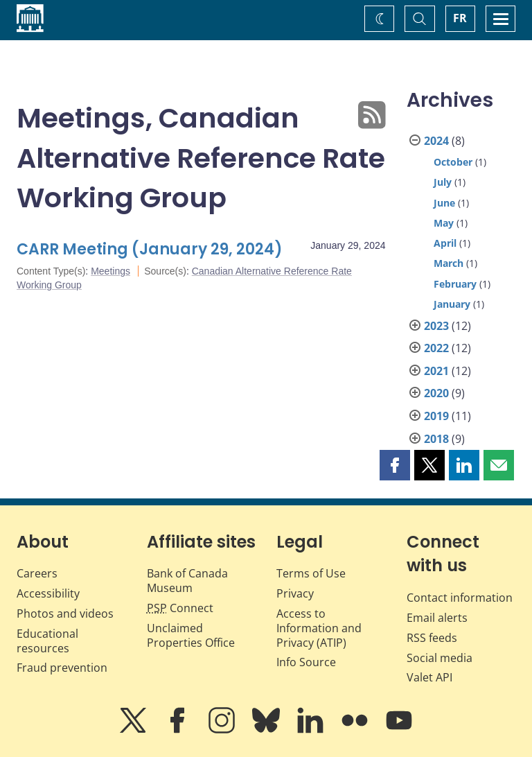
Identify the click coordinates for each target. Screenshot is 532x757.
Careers (37, 573)
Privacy (295, 593)
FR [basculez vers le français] (460, 18)
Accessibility (48, 593)
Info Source (306, 662)
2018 (436, 439)
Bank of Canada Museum (187, 581)
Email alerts (437, 618)
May (444, 223)
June (444, 203)
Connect (180, 608)
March (449, 263)
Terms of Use (311, 573)
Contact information (460, 598)
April (445, 243)
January (452, 304)
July (443, 182)
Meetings (110, 271)
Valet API (429, 677)
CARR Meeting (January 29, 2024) (150, 249)
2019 (436, 416)
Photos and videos (65, 614)
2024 (436, 141)
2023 (436, 326)
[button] (395, 465)
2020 (436, 393)
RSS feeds (432, 638)
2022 (436, 348)
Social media (440, 658)
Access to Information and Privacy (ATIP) (319, 628)
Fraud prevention (62, 668)
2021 (436, 371)
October (453, 162)
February (455, 284)
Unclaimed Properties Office (191, 635)
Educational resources (47, 641)
